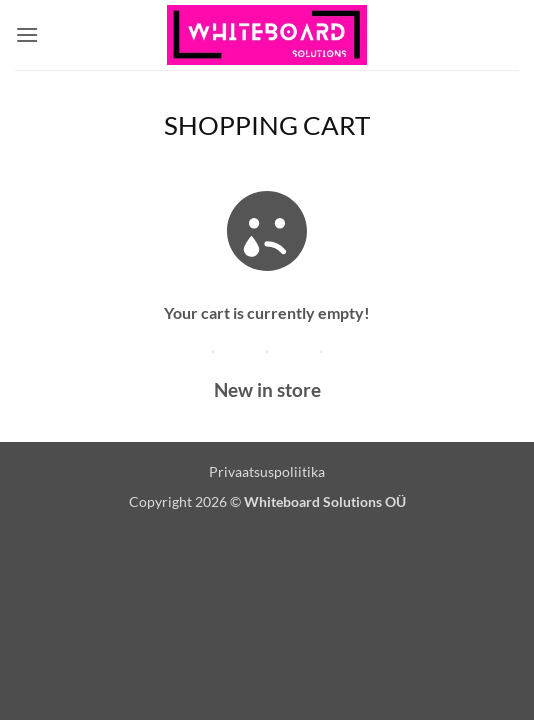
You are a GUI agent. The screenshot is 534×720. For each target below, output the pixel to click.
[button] (27, 34)
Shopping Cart (267, 125)
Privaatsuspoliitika (267, 471)
